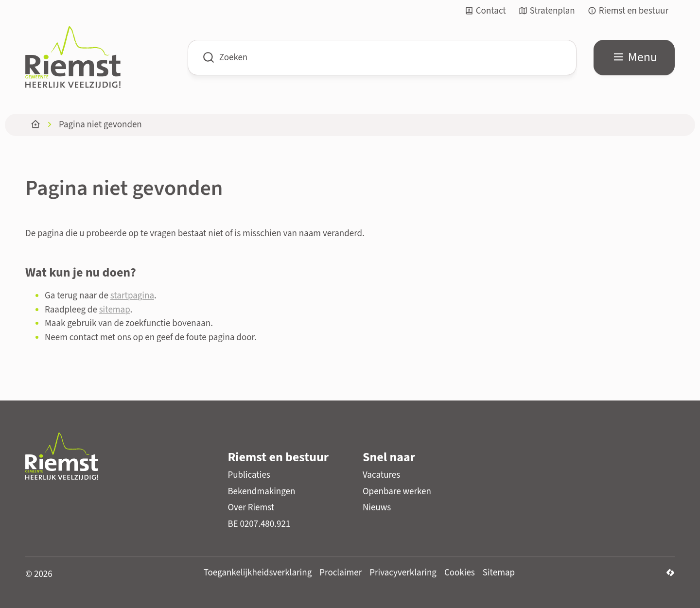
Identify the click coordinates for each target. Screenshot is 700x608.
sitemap (115, 310)
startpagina (132, 296)
